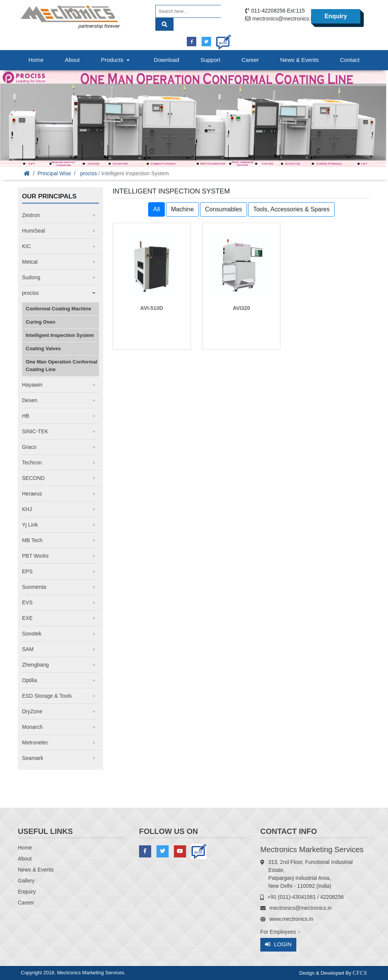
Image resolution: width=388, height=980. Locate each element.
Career (250, 60)
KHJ (27, 509)
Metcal (30, 262)
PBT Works (35, 556)
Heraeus (32, 494)
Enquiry (336, 16)
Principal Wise (54, 173)
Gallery (26, 881)
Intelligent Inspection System (60, 335)
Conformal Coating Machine (59, 309)
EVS (27, 602)
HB (26, 416)
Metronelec (35, 742)
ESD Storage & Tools (47, 696)
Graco (29, 447)
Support (210, 60)
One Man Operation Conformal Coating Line (62, 366)
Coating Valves (43, 348)
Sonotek (32, 634)
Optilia (30, 680)
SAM (28, 649)
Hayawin (32, 385)
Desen (30, 400)
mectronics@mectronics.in (283, 19)
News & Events (299, 60)
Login (278, 945)
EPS (27, 571)
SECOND (33, 478)
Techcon (32, 462)
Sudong (31, 277)
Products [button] (116, 60)
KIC (26, 246)
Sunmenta (34, 587)
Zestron (31, 215)
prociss (88, 173)
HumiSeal (34, 231)
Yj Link (30, 525)
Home (36, 60)
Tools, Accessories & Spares (291, 209)
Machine (182, 209)
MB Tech (32, 540)
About (72, 60)
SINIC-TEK (35, 431)
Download (167, 60)
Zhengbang (35, 665)
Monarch (32, 727)
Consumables (224, 209)
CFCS (360, 973)
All (156, 209)
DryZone (32, 711)
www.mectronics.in (291, 919)
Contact (350, 60)
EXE (27, 618)
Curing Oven (41, 322)
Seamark (33, 758)
